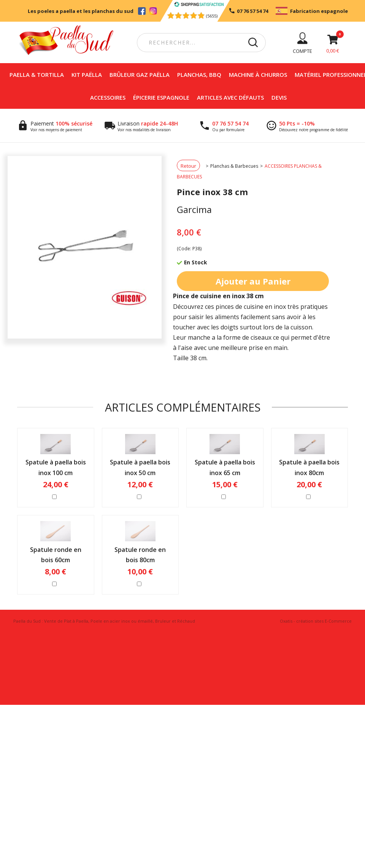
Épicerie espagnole (161, 97)
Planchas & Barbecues (234, 166)
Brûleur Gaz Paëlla (140, 75)
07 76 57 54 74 (230, 123)
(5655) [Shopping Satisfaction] (212, 16)
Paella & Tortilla (37, 75)
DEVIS (279, 97)
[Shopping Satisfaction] (199, 5)
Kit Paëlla (87, 75)
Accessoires (108, 97)
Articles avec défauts (230, 97)
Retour (188, 166)
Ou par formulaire (228, 130)
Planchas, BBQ (199, 75)
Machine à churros (258, 75)
